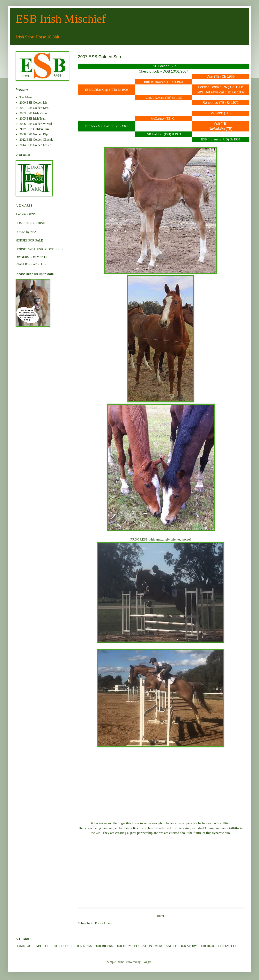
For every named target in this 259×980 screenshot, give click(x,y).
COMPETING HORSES (31, 223)
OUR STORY (188, 946)
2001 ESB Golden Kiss (34, 108)
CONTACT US (227, 946)
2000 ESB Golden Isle (33, 103)
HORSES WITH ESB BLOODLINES (39, 249)
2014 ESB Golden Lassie (35, 145)
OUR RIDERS (104, 946)
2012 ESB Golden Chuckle (36, 140)
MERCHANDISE (166, 946)
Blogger (146, 962)
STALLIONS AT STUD (31, 264)
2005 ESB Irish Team (33, 119)
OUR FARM (123, 946)
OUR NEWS (84, 946)
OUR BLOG (207, 946)
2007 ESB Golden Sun (34, 129)
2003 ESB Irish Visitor (34, 113)
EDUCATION (143, 946)
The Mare (26, 97)
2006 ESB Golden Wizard (36, 124)
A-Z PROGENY (26, 214)
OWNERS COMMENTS (31, 257)
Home (161, 916)
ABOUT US (44, 946)
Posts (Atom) (103, 923)
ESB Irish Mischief (61, 19)
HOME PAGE (24, 946)
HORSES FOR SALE (29, 240)
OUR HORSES (63, 946)
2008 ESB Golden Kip (33, 134)
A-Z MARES (24, 205)
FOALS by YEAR (27, 232)
